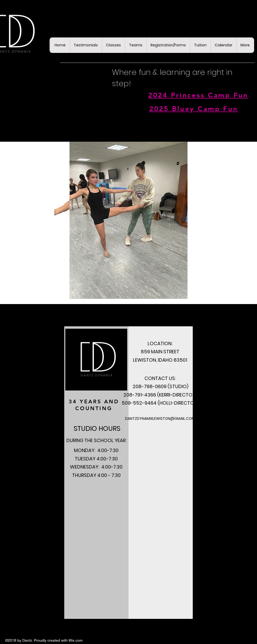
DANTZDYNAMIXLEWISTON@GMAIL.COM (160, 419)
